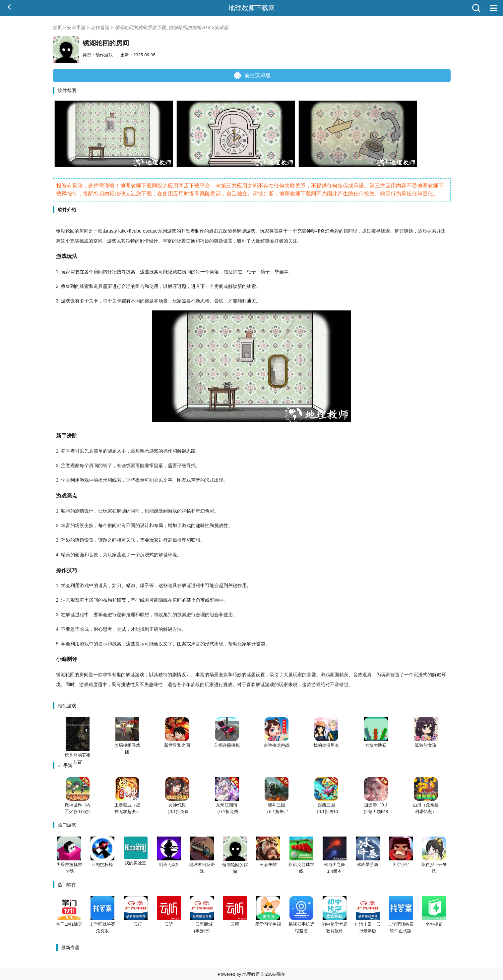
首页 (57, 27)
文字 (168, 480)
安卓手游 (76, 27)
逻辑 (172, 540)
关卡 (94, 301)
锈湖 (61, 231)
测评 (72, 659)
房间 (84, 231)
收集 (66, 286)
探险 (227, 231)
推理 (182, 540)
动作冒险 (100, 27)
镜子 (265, 272)
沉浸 (145, 555)
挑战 (84, 241)
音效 (94, 555)
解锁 (233, 286)
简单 (98, 451)
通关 (251, 301)
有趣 (116, 675)
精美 (66, 555)
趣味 (200, 525)
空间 (98, 241)
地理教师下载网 (252, 8)
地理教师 (251, 974)
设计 (154, 241)
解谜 (241, 231)
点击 (214, 231)
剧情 (144, 241)
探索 (432, 231)
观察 (75, 465)
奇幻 (325, 231)
